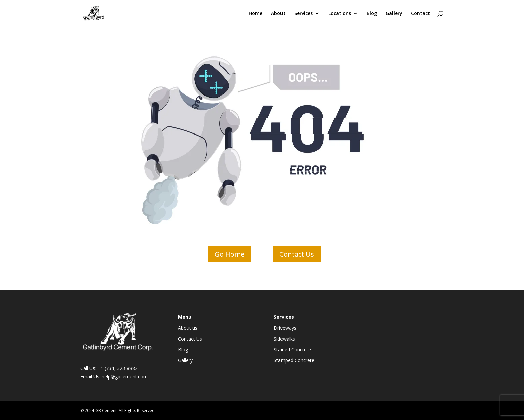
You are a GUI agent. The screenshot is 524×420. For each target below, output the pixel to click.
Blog (372, 14)
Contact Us (297, 254)
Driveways (285, 328)
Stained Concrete (292, 350)
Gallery (394, 14)
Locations (340, 14)
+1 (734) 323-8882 (118, 368)
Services (304, 14)
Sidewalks (284, 339)
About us (188, 328)
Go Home (230, 254)
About (278, 14)
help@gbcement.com (125, 376)
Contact (421, 14)
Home (255, 14)
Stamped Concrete (294, 360)
